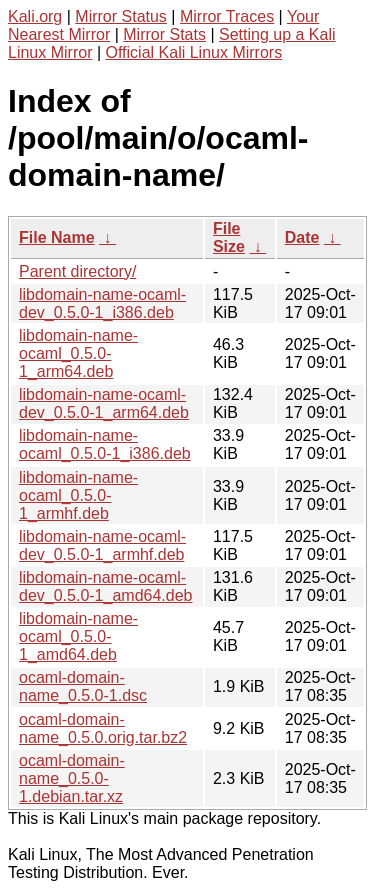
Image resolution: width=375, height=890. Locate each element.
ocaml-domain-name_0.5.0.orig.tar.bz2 (103, 728)
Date (302, 237)
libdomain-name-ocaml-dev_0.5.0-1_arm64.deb (104, 403)
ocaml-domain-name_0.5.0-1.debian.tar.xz (72, 778)
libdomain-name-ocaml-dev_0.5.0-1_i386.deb (102, 303)
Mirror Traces (227, 16)
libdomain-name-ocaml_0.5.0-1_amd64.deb (78, 636)
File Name (57, 237)
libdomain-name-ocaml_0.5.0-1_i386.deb (105, 444)
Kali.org (35, 16)
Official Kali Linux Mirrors (194, 52)
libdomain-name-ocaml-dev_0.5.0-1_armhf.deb (102, 545)
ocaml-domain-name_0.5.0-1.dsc (83, 686)
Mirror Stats (164, 34)
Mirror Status (121, 16)
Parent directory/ (77, 271)
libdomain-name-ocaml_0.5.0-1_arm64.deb (78, 353)
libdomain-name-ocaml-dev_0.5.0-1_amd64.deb (105, 586)
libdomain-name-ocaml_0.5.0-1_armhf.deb (78, 495)
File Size (229, 237)
